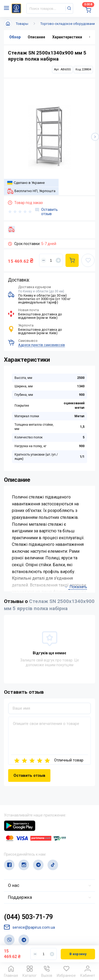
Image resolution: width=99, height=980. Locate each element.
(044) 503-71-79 (28, 917)
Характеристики (67, 37)
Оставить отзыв (46, 212)
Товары (22, 24)
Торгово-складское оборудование (69, 24)
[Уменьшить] (44, 260)
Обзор (15, 37)
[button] (95, 137)
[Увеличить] (58, 260)
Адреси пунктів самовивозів (42, 345)
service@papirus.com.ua (29, 927)
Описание (36, 37)
